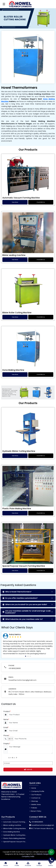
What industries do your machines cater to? (23, 619)
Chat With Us (41, 202)
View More (15, 202)
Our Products (35, 795)
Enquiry (7, 744)
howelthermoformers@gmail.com (22, 680)
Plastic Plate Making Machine (17, 509)
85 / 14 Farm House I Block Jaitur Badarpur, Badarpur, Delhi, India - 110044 (30, 693)
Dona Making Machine (13, 370)
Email (6, 728)
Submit (28, 769)
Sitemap (34, 801)
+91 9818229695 (15, 668)
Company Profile (37, 791)
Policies (33, 808)
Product (7, 711)
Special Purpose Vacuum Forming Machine (24, 566)
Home (33, 788)
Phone (6, 736)
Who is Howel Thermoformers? (17, 592)
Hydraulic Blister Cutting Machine (19, 451)
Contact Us (35, 798)
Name (6, 719)
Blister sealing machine (14, 255)
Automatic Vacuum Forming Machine (21, 198)
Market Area (35, 804)
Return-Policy (35, 811)
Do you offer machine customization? (20, 598)
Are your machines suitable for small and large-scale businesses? (27, 612)
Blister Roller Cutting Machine (17, 313)
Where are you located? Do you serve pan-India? (25, 604)
